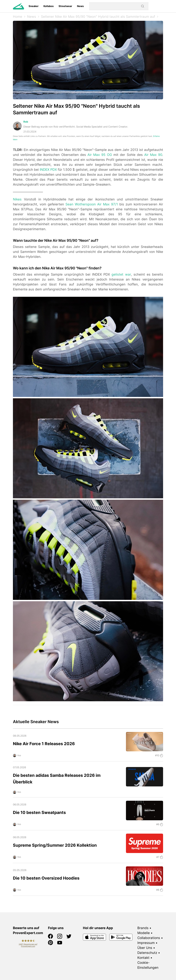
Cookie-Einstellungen (148, 965)
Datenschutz (147, 953)
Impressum (146, 943)
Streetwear (65, 6)
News (80, 6)
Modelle (144, 933)
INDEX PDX (48, 170)
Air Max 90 (153, 155)
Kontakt (143, 958)
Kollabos (49, 6)
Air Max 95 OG (100, 155)
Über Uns (145, 948)
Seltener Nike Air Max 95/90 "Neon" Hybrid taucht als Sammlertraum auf (98, 17)
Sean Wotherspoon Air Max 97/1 (92, 204)
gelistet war (121, 274)
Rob (26, 122)
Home (18, 17)
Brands (143, 928)
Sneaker (34, 6)
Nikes (17, 199)
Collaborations (149, 938)
